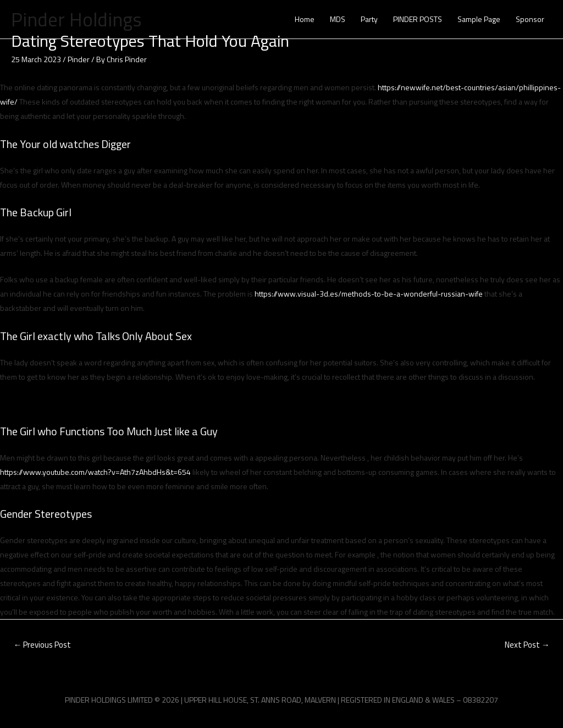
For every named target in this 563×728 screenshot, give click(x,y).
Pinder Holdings (76, 19)
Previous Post (42, 645)
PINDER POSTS (418, 19)
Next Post (527, 645)
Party (369, 19)
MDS (338, 19)
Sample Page (479, 19)
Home (305, 19)
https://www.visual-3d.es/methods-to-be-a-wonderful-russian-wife (369, 294)
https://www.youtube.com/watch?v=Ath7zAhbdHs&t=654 (95, 472)
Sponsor (530, 19)
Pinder (79, 59)
